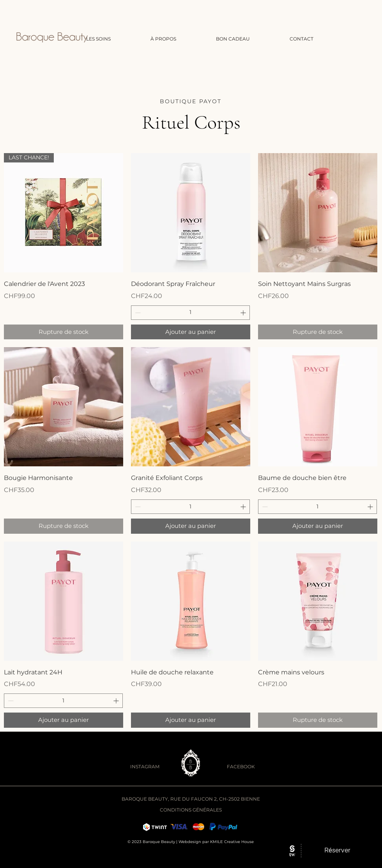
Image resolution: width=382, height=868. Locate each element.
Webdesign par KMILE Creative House (216, 842)
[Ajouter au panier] (191, 332)
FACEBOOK (241, 767)
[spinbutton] (190, 313)
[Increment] (244, 313)
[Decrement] (137, 313)
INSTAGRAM (145, 767)
